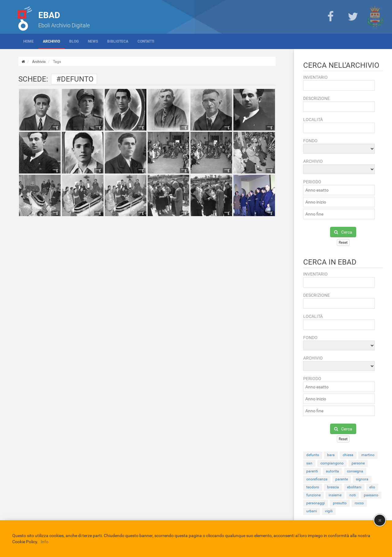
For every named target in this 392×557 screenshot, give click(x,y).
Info (45, 542)
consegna (355, 471)
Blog (74, 41)
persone (358, 463)
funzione (313, 495)
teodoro (313, 487)
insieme (335, 495)
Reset (343, 242)
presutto (340, 503)
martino (368, 455)
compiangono (332, 463)
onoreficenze (317, 479)
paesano (371, 495)
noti (353, 495)
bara (331, 455)
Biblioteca (118, 41)
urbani (312, 511)
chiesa (348, 455)
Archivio (51, 41)
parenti (312, 471)
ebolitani (354, 487)
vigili (329, 511)
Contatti (146, 41)
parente (342, 479)
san (309, 463)
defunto (313, 455)
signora (362, 479)
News (93, 41)
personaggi (316, 503)
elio (372, 487)
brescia (333, 487)
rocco (359, 503)
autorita (332, 471)
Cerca (343, 232)
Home (28, 41)
